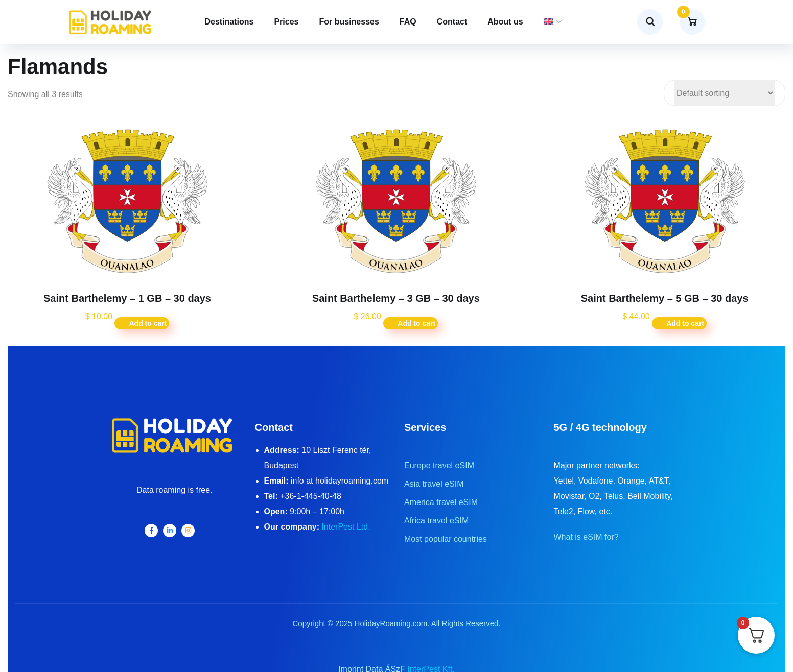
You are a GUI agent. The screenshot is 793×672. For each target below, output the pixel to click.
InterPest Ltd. (346, 527)
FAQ (408, 22)
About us (505, 22)
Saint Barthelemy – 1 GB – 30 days (127, 298)
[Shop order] (725, 93)
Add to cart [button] (148, 323)
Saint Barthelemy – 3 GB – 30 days (396, 298)
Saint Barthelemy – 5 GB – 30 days (665, 298)
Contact (452, 22)
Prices (286, 22)
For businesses (349, 22)
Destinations (229, 22)
